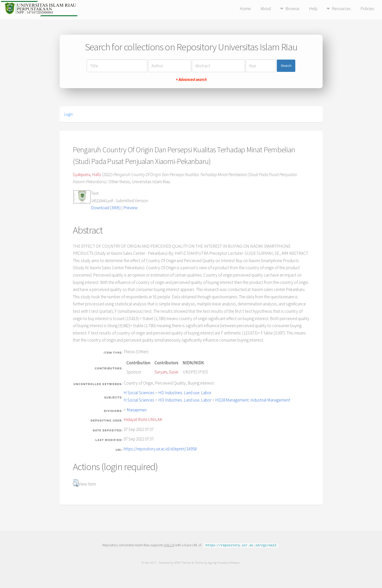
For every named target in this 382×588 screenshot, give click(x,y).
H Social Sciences (139, 393)
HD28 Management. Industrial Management (253, 400)
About (266, 9)
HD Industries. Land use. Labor (185, 393)
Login (68, 114)
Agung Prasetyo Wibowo (224, 562)
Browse (292, 9)
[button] (76, 483)
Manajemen (137, 410)
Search (286, 66)
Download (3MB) (106, 208)
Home (245, 9)
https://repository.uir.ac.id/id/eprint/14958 (160, 449)
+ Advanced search (191, 79)
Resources (341, 9)
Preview (130, 208)
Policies (367, 9)
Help (313, 9)
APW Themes (183, 562)
